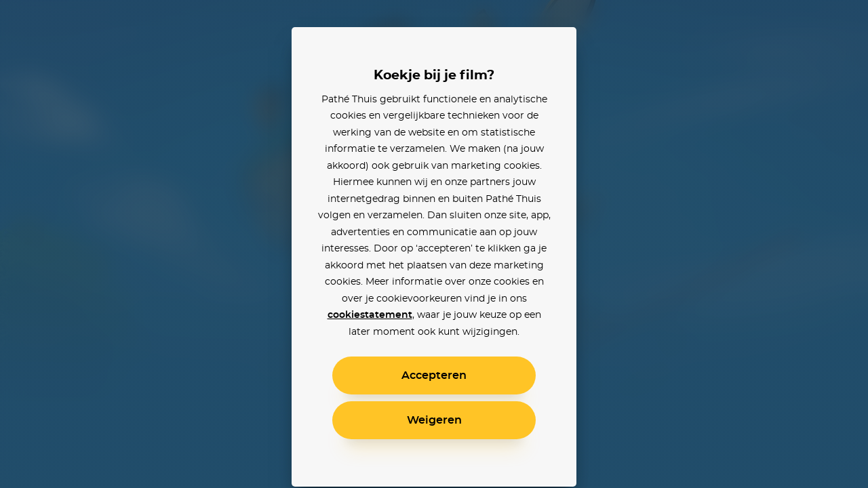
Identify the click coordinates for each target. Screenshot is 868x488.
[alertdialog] (434, 244)
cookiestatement (370, 315)
